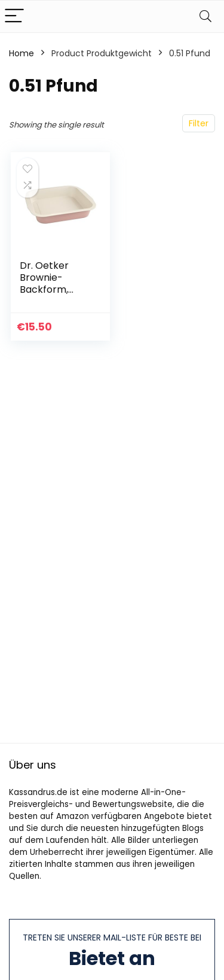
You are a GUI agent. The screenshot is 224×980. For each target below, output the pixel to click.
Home (22, 53)
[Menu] (14, 16)
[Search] (205, 16)
